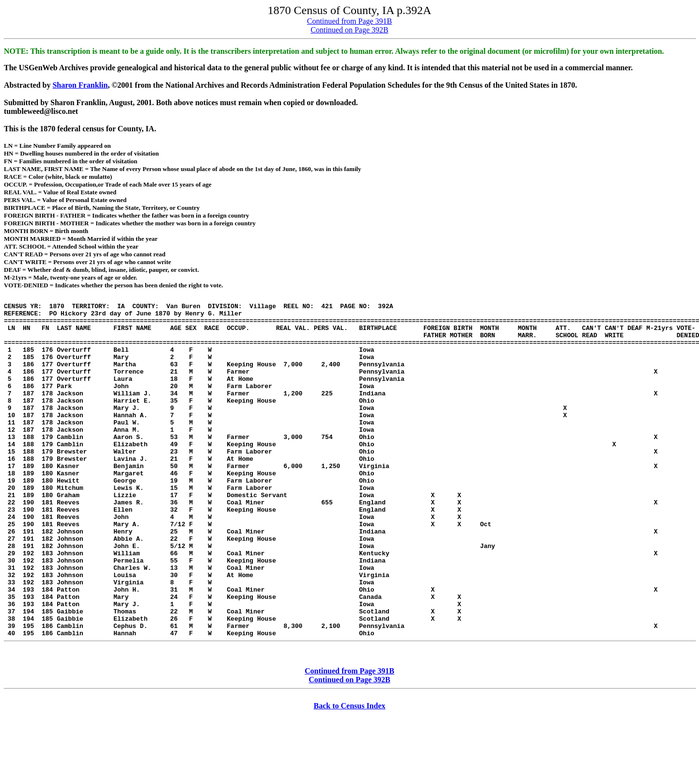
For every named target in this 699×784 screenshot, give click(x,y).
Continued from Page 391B (350, 21)
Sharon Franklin (80, 85)
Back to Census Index (349, 776)
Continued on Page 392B (349, 30)
